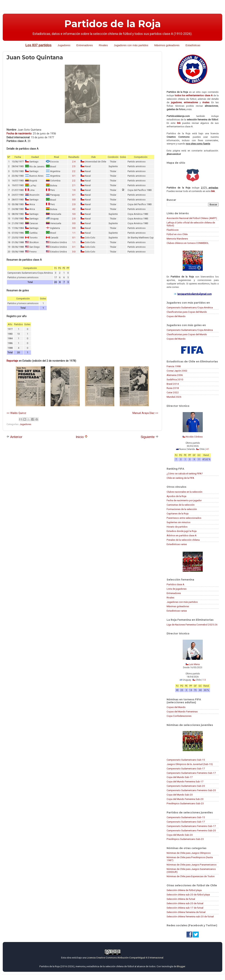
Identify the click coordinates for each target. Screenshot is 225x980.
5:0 (74, 214)
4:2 (74, 209)
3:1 (74, 247)
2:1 (74, 185)
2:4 (74, 162)
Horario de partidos (177, 527)
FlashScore (173, 230)
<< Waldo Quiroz (16, 413)
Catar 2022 (173, 392)
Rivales (103, 45)
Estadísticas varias (177, 544)
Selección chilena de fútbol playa (184, 890)
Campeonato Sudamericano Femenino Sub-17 (191, 773)
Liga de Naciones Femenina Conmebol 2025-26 (192, 625)
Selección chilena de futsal (181, 899)
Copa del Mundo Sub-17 (180, 777)
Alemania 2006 (175, 375)
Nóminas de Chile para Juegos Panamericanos (192, 865)
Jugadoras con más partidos (182, 602)
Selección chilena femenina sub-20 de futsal (190, 916)
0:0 (74, 200)
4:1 (208, 449)
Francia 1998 (174, 366)
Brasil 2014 (173, 384)
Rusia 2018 (173, 388)
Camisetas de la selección (181, 505)
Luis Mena (194, 664)
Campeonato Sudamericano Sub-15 (186, 760)
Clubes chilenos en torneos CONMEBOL (188, 243)
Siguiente (150, 437)
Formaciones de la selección (182, 509)
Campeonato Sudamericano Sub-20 (186, 786)
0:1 (74, 176)
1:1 (74, 233)
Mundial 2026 (174, 397)
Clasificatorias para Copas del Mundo (187, 312)
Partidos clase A (175, 584)
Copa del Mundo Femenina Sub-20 (185, 799)
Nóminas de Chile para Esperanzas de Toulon (191, 876)
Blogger (181, 966)
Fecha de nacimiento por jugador (184, 500)
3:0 (74, 252)
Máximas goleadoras (178, 606)
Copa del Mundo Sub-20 (180, 795)
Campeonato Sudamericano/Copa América (190, 307)
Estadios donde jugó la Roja (182, 531)
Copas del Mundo (176, 316)
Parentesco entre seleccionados (184, 518)
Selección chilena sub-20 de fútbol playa (188, 895)
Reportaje (12, 361)
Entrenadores (84, 45)
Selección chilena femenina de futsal (186, 912)
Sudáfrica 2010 (175, 379)
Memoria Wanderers (177, 239)
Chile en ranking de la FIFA (180, 478)
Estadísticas (193, 45)
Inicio (82, 437)
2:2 (74, 171)
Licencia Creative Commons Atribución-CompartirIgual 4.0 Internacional (125, 958)
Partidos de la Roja (113, 24)
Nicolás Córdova (194, 437)
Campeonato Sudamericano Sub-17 (186, 768)
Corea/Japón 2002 (177, 371)
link (179, 123)
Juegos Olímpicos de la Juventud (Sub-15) (190, 764)
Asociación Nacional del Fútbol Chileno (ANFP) (192, 218)
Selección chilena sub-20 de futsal (185, 903)
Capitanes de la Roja (178, 513)
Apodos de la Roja (176, 496)
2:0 (74, 204)
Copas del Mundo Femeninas (182, 711)
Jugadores (64, 45)
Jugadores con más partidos (131, 45)
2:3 (74, 166)
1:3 (204, 680)
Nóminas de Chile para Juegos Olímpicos (189, 853)
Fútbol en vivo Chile (177, 234)
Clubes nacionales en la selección (184, 492)
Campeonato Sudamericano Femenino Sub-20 (191, 790)
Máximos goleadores (167, 45)
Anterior (14, 437)
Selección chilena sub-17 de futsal (185, 908)
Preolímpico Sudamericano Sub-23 (185, 803)
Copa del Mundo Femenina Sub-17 (185, 781)
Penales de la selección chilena (183, 540)
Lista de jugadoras (177, 589)
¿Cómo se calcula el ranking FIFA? (185, 473)
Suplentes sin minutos (178, 522)
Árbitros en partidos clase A (182, 535)
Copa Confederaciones (179, 716)
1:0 (74, 190)
